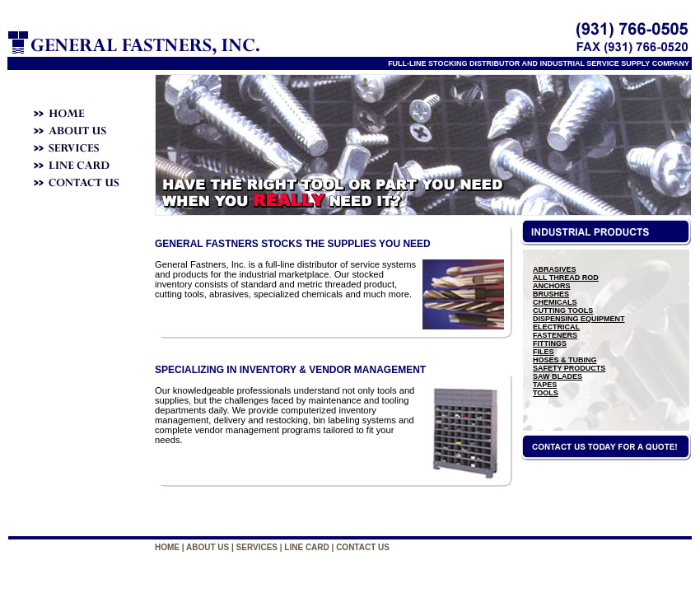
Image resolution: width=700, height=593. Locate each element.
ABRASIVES (555, 269)
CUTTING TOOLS (563, 311)
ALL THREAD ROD (566, 278)
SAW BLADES (558, 376)
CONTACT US (363, 547)
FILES (544, 352)
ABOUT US (208, 547)
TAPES (545, 385)
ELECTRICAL (556, 327)
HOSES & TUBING (565, 360)
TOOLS (546, 393)
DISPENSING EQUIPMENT (579, 319)
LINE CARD (306, 547)
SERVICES (257, 547)
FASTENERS (555, 335)
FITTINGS (550, 343)
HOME (167, 547)
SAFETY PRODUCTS (569, 368)
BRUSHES (551, 294)
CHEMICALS (555, 302)
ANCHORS (552, 286)
